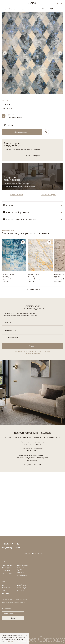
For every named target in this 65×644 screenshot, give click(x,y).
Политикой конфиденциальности (38, 352)
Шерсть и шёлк (7, 573)
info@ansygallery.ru (11, 548)
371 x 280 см (8, 125)
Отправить (33, 346)
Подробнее (10, 641)
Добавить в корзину (22, 132)
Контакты (21, 591)
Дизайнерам (22, 585)
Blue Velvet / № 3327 (8, 274)
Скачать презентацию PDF (33, 554)
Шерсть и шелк (25, 9)
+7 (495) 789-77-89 (33, 464)
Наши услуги (22, 588)
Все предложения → (33, 289)
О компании (6, 588)
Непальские (36, 9)
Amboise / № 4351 (34, 274)
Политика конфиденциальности (13, 602)
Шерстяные (6, 571)
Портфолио (6, 593)
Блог (3, 591)
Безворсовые (22, 575)
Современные (14, 9)
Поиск (13, 618)
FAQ (3, 585)
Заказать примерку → (33, 155)
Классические (7, 565)
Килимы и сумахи (21, 569)
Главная (4, 9)
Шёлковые (21, 573)
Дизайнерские (7, 568)
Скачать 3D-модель (48, 195)
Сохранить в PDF (17, 195)
